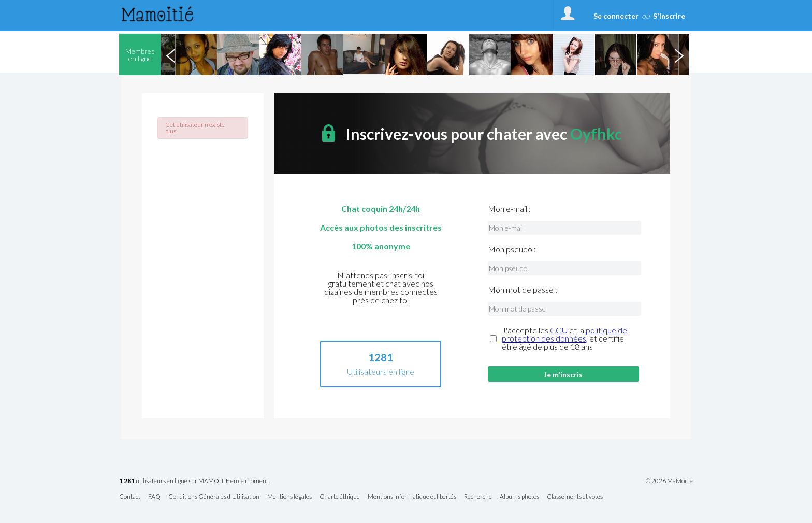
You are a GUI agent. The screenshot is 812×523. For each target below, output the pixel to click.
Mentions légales (289, 497)
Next (679, 54)
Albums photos (519, 497)
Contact (130, 497)
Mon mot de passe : (523, 290)
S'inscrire (669, 16)
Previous (170, 54)
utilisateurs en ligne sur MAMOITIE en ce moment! (194, 481)
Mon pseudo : (512, 249)
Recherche (478, 497)
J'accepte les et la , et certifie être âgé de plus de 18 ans (564, 338)
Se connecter (616, 16)
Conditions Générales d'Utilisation (214, 497)
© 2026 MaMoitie (669, 481)
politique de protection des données (564, 334)
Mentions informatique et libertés (412, 497)
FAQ (154, 497)
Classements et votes (575, 497)
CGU (559, 330)
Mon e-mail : (509, 209)
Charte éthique (340, 497)
